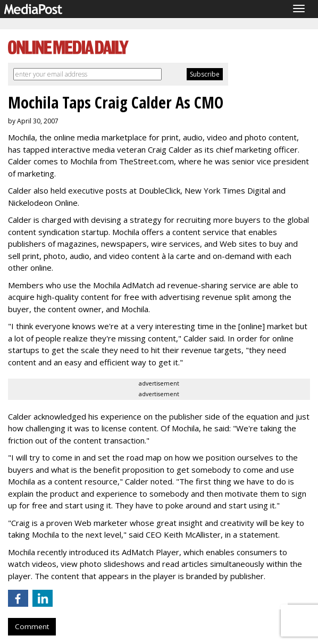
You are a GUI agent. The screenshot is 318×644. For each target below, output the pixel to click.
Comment (32, 626)
